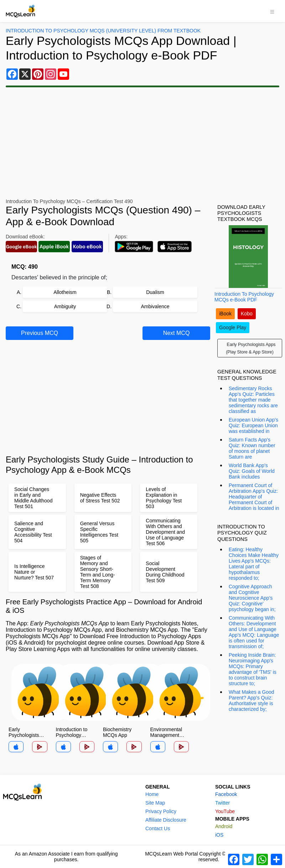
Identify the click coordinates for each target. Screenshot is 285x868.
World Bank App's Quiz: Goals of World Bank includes (252, 471)
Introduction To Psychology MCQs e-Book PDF (244, 297)
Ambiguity (65, 306)
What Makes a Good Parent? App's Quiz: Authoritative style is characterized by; (252, 701)
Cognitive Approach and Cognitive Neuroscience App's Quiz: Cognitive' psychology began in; (252, 598)
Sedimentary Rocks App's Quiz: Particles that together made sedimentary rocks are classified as (253, 400)
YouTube (225, 811)
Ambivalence (155, 306)
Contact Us (158, 828)
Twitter (222, 803)
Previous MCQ (40, 333)
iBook (225, 314)
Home (152, 794)
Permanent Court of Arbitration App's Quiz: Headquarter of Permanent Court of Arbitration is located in (254, 497)
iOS (219, 835)
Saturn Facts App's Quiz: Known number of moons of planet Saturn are (252, 448)
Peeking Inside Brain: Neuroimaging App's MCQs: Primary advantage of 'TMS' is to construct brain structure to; (253, 669)
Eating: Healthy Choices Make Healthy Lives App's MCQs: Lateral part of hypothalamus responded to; (254, 564)
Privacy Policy (161, 811)
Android (224, 826)
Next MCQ (177, 333)
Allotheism (65, 292)
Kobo (247, 314)
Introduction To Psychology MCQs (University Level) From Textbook (103, 31)
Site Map (155, 803)
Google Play (233, 327)
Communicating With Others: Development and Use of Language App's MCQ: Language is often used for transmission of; (254, 632)
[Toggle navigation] (272, 11)
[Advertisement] (142, 143)
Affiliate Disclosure (166, 820)
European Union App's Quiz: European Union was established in (253, 425)
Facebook (226, 794)
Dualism (155, 292)
